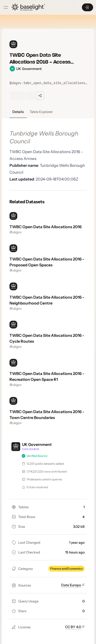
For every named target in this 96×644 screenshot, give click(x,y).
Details (18, 112)
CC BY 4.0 (75, 627)
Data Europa (73, 585)
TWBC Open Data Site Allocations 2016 (46, 227)
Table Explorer (41, 112)
